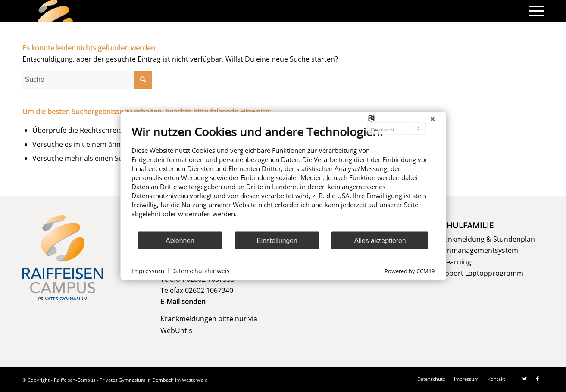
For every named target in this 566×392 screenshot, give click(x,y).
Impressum (148, 270)
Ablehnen (180, 240)
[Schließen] (432, 119)
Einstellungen (277, 240)
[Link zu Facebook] (538, 379)
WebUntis (176, 330)
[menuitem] (534, 11)
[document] (283, 178)
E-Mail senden (183, 302)
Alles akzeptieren (380, 240)
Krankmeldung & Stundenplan (486, 239)
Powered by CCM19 (410, 271)
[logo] (55, 11)
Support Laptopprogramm (480, 273)
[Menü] (534, 11)
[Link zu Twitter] (525, 379)
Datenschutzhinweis (200, 270)
